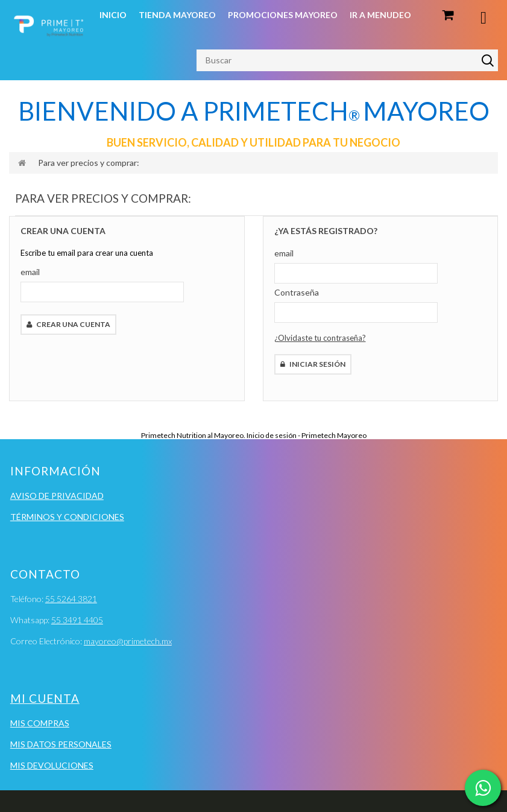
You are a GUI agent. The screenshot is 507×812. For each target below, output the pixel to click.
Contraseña (297, 292)
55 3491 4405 (77, 620)
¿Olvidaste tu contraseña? (320, 338)
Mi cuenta (45, 698)
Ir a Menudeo (380, 15)
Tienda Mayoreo (177, 15)
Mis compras (40, 723)
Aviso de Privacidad (57, 496)
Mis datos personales (61, 744)
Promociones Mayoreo (283, 15)
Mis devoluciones (52, 765)
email (30, 272)
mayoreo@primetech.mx (128, 641)
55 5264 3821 (71, 599)
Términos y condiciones (67, 517)
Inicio (113, 15)
